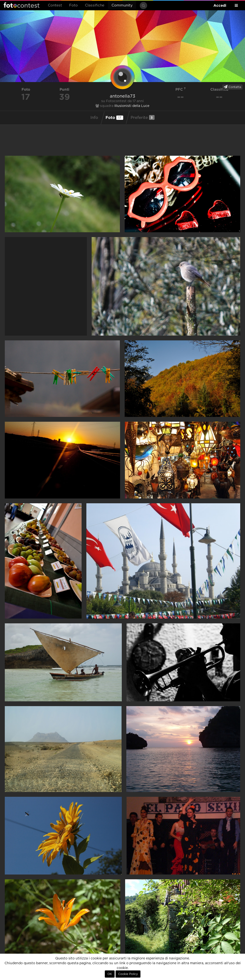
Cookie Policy (128, 974)
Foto (73, 5)
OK (110, 974)
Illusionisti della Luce (132, 106)
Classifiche (95, 5)
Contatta (232, 87)
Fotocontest (22, 5)
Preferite (143, 117)
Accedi (220, 5)
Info (94, 118)
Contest (55, 5)
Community (122, 5)
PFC (181, 89)
